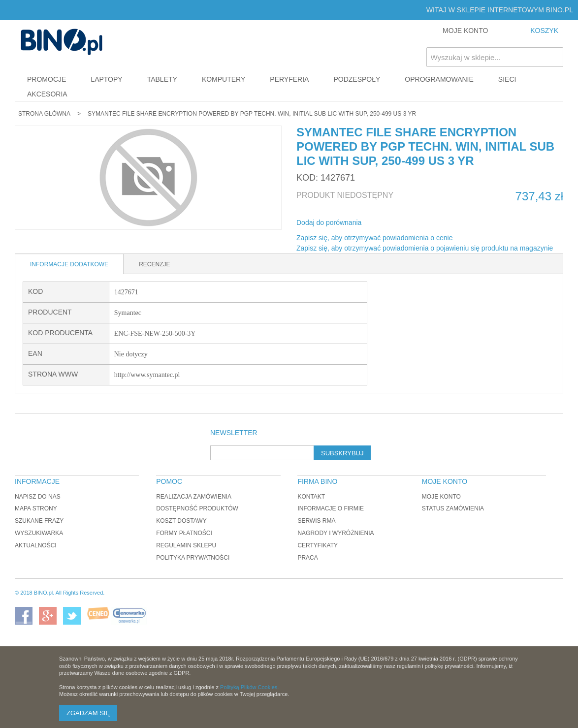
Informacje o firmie (331, 508)
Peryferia (289, 79)
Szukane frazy (39, 521)
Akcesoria (47, 94)
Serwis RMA (316, 521)
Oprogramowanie (439, 79)
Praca (307, 558)
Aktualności (36, 545)
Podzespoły (357, 79)
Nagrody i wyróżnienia (336, 533)
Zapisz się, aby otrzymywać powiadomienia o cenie (374, 238)
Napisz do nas (38, 497)
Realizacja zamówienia (194, 497)
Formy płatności (184, 533)
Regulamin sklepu (186, 545)
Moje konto (441, 497)
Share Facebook (382, 223)
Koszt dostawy (181, 521)
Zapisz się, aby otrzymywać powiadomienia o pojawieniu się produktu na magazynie (425, 248)
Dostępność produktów (197, 508)
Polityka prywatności (193, 558)
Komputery (224, 79)
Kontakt (311, 497)
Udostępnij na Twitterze (402, 223)
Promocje (47, 79)
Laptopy (106, 79)
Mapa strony (36, 508)
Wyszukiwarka (39, 533)
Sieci (507, 79)
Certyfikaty (318, 545)
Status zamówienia (453, 508)
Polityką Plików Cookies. (249, 687)
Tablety (162, 79)
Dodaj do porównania (329, 222)
